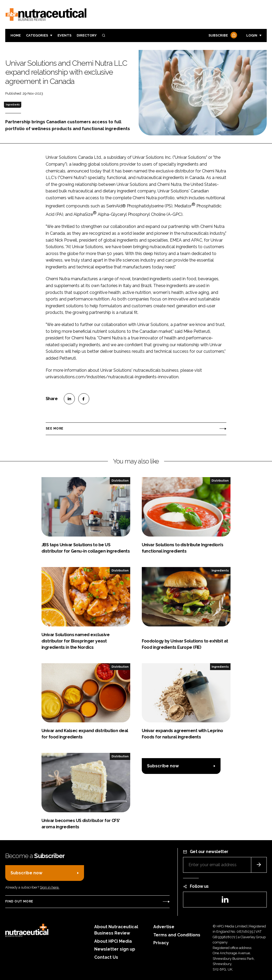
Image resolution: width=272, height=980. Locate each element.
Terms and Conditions (177, 935)
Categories (37, 35)
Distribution (120, 481)
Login (252, 35)
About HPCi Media (113, 941)
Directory (87, 35)
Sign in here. (50, 887)
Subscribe (222, 36)
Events (64, 35)
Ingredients (13, 105)
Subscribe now (163, 766)
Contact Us (106, 957)
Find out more (19, 901)
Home (16, 35)
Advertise (164, 927)
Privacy (161, 943)
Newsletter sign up (115, 949)
